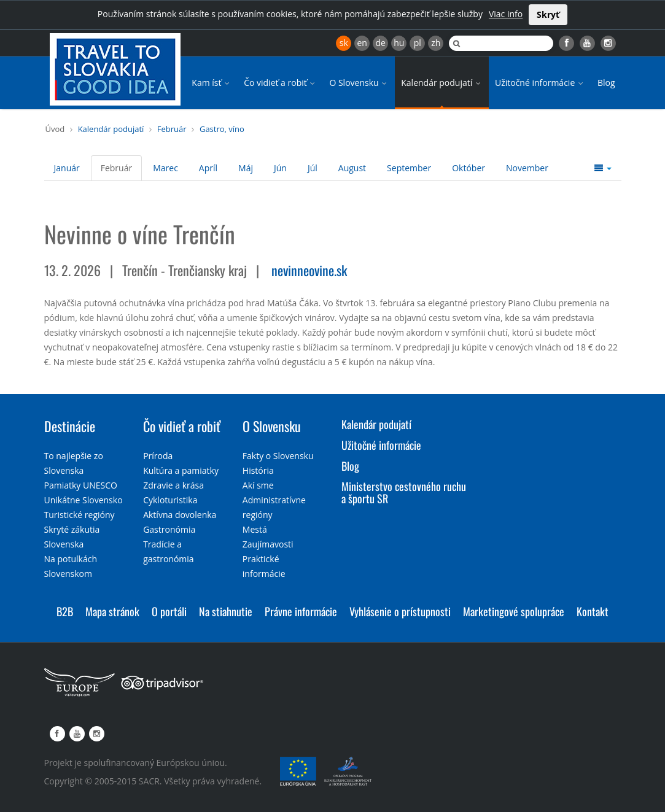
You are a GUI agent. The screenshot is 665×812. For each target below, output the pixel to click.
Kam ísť (212, 83)
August (352, 168)
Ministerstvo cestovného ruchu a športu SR (404, 492)
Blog (606, 83)
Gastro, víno (222, 129)
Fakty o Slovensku (278, 456)
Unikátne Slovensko (84, 500)
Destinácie (70, 426)
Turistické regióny (80, 515)
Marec (165, 168)
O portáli (169, 611)
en (362, 43)
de (381, 43)
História (258, 470)
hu (399, 43)
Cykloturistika (170, 500)
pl (418, 43)
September (409, 168)
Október (469, 168)
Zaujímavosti (268, 544)
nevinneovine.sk (309, 270)
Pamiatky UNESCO (81, 485)
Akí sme (258, 485)
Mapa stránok (112, 611)
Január (67, 168)
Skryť (548, 14)
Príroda (158, 456)
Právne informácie (301, 611)
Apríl (208, 168)
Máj (246, 168)
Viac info (506, 14)
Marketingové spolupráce (514, 611)
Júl (313, 168)
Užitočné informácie (540, 83)
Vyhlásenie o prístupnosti (400, 611)
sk (344, 43)
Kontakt (593, 611)
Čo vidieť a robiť (280, 83)
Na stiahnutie (226, 611)
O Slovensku (359, 83)
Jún (280, 168)
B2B (65, 611)
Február (172, 129)
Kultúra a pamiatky (181, 470)
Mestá (255, 529)
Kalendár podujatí (442, 83)
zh (436, 43)
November (527, 168)
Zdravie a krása (173, 485)
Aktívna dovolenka (180, 515)
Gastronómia (169, 529)
